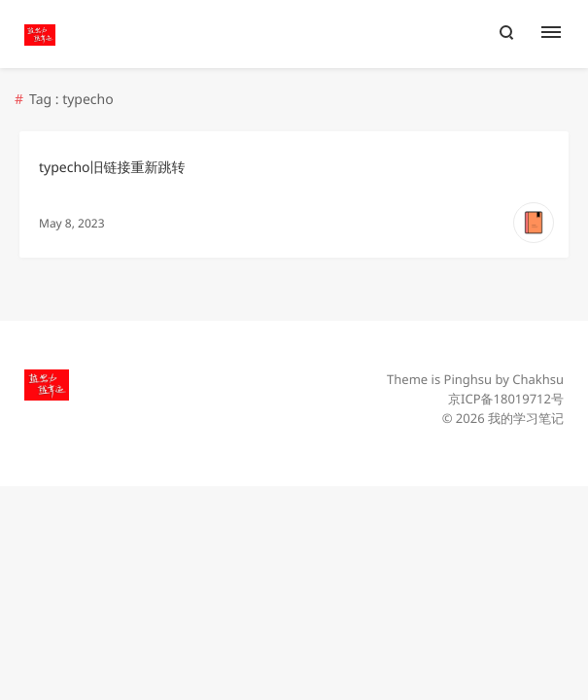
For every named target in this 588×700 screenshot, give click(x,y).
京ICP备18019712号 (506, 399)
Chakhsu (538, 379)
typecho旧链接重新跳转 (112, 168)
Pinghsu (468, 379)
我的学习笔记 (526, 418)
